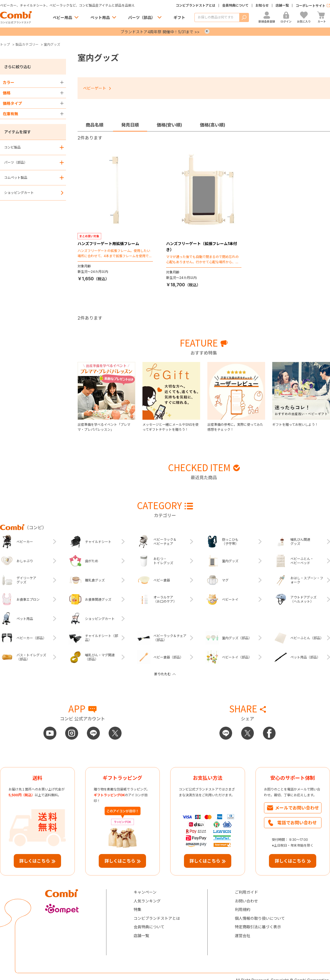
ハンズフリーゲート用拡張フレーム (108, 244)
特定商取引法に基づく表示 (258, 927)
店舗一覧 (282, 6)
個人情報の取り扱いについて (260, 918)
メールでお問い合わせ (297, 808)
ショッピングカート (19, 193)
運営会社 (243, 936)
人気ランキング (147, 901)
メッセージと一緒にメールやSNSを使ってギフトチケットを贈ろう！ (170, 427)
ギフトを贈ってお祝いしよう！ (295, 425)
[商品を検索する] (217, 17)
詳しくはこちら (35, 861)
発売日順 (130, 125)
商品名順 (95, 125)
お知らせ (262, 6)
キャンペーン (145, 892)
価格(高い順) (213, 125)
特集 (137, 909)
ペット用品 (100, 17)
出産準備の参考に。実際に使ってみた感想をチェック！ (235, 427)
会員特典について (235, 6)
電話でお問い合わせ (297, 823)
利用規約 (243, 909)
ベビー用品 (62, 17)
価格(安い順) (169, 125)
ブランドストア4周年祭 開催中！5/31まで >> (160, 32)
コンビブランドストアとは (196, 6)
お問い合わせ (246, 901)
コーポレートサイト (310, 6)
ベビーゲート (95, 88)
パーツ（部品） (142, 17)
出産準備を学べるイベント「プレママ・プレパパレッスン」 (104, 427)
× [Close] (207, 31)
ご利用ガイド (246, 892)
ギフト (179, 17)
